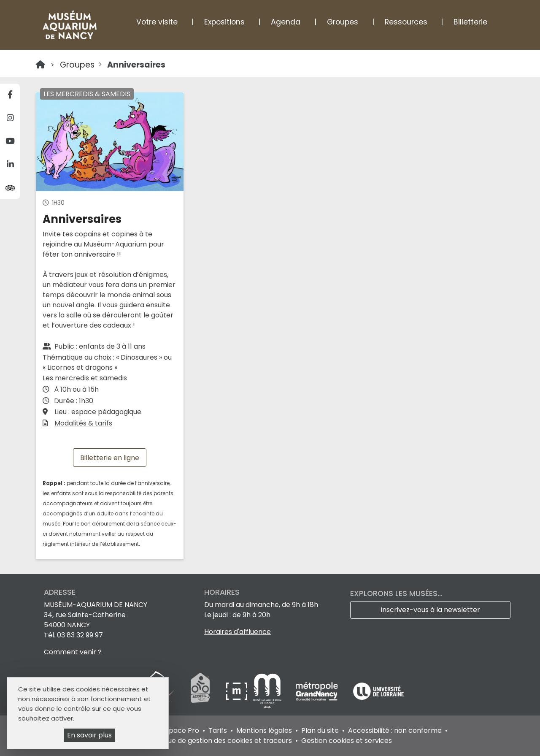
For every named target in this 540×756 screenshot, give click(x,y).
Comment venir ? (73, 652)
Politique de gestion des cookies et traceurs (220, 741)
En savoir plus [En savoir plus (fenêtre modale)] (89, 735)
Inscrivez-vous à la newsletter (430, 610)
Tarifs (218, 730)
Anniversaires (136, 65)
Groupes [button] (343, 22)
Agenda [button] (286, 22)
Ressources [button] (406, 22)
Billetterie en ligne (110, 457)
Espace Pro (180, 730)
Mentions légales (264, 730)
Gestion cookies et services (347, 741)
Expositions (224, 22)
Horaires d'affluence (238, 632)
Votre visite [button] (157, 22)
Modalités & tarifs (83, 423)
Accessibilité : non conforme (395, 730)
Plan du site (320, 730)
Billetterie (470, 22)
